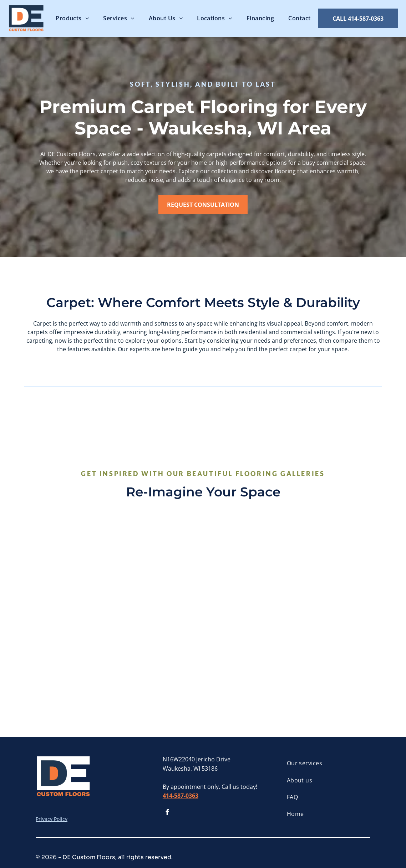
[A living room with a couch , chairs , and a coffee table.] (247, 654)
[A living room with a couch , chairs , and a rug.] (247, 566)
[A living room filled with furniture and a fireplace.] (72, 654)
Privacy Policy (52, 819)
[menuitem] (72, 18)
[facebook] (167, 813)
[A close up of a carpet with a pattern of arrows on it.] (159, 566)
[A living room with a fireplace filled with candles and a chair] (72, 566)
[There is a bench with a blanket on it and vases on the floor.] (334, 566)
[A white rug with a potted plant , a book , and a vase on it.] (159, 654)
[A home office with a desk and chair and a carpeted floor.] (334, 654)
